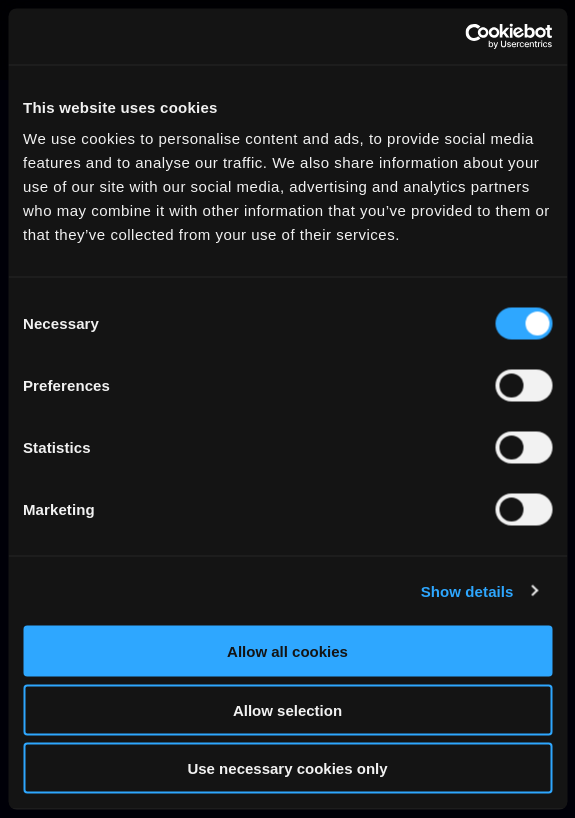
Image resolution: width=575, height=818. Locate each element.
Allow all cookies (287, 651)
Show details (467, 590)
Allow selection (287, 709)
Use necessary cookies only (287, 768)
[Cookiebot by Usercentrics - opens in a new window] (464, 37)
